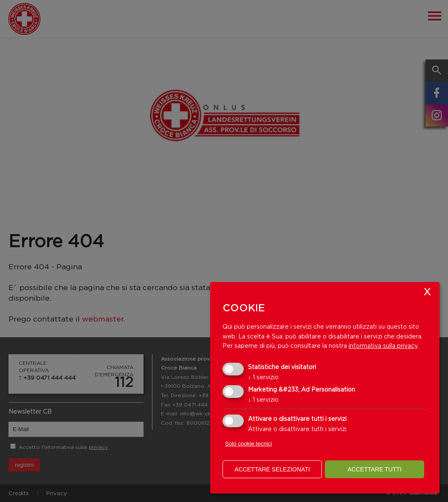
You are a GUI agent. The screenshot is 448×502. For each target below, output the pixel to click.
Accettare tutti (374, 469)
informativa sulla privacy (383, 345)
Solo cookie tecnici (248, 444)
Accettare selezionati (272, 469)
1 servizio (263, 377)
